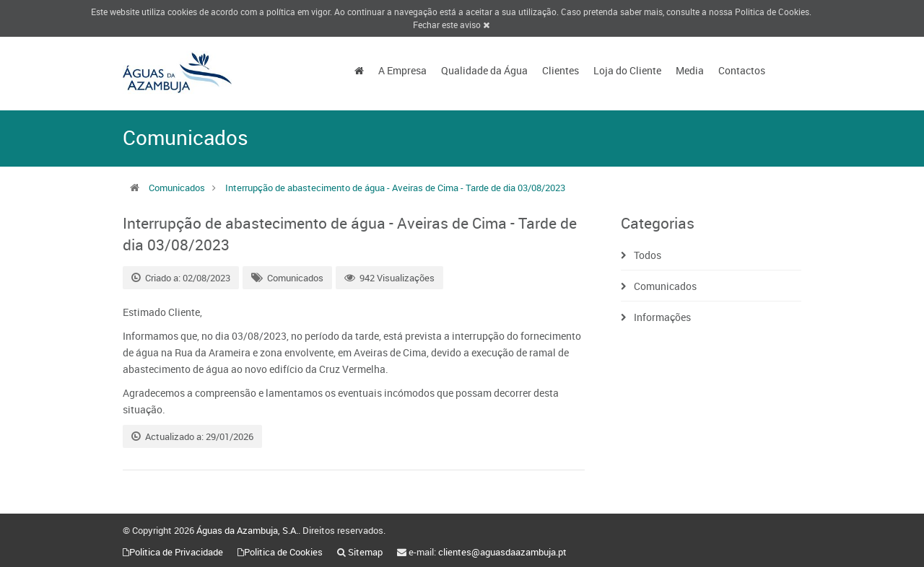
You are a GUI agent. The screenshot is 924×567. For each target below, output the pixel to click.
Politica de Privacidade (176, 552)
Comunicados (177, 188)
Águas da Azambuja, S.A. (247, 530)
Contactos (742, 70)
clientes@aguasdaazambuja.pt (502, 552)
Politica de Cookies (772, 12)
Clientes (561, 70)
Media (690, 70)
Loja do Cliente (627, 70)
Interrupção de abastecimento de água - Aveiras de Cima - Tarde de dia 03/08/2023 (395, 188)
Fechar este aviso (451, 25)
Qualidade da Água (484, 70)
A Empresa (402, 70)
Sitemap (365, 552)
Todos (648, 255)
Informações (662, 317)
